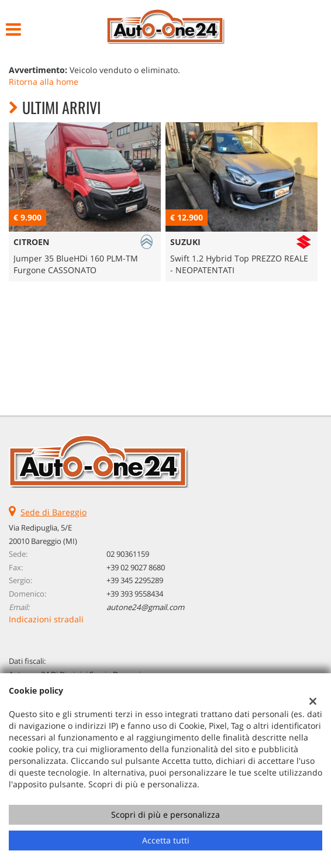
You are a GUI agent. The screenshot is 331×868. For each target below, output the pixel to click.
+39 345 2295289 (135, 580)
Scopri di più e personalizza (165, 814)
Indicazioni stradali (46, 619)
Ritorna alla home (44, 82)
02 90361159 (128, 554)
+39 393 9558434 (135, 594)
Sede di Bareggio (54, 512)
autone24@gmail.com (145, 607)
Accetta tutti (166, 840)
